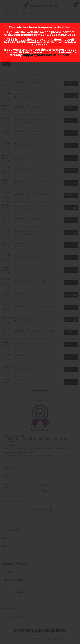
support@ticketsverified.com (46, 55)
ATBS (8, 35)
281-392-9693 (64, 35)
